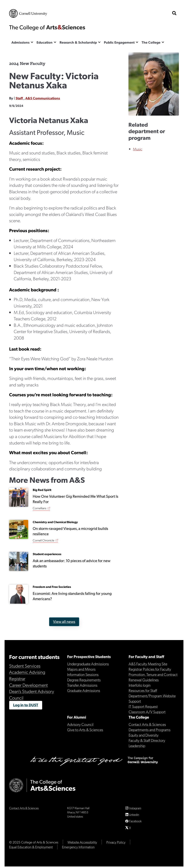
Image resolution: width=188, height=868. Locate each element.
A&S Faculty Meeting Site (148, 664)
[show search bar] (174, 13)
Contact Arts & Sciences (147, 724)
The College (151, 42)
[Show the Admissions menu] (32, 42)
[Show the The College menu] (163, 42)
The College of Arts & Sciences (47, 28)
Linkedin (134, 816)
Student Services (25, 666)
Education (45, 42)
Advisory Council (80, 724)
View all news (64, 622)
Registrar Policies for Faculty (150, 669)
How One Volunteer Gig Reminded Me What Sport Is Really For (75, 499)
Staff (20, 98)
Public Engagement (119, 42)
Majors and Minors (81, 669)
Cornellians (39, 508)
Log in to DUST (26, 705)
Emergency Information (78, 848)
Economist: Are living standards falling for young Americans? (72, 596)
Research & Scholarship (78, 42)
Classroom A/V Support (147, 712)
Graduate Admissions (84, 690)
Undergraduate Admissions (88, 664)
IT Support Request (143, 706)
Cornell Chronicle (43, 540)
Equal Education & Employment (31, 848)
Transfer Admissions (82, 685)
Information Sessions (83, 674)
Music (138, 149)
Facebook (135, 822)
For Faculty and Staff (146, 656)
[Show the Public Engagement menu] (137, 42)
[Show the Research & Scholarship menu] (99, 42)
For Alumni (77, 717)
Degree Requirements (84, 680)
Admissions (20, 42)
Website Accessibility (82, 844)
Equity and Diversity (144, 735)
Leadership (137, 746)
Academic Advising (27, 672)
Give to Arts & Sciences (85, 730)
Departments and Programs (150, 730)
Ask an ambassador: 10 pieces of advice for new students (72, 563)
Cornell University (28, 13)
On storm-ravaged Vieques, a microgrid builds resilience (70, 531)
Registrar (17, 678)
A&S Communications (43, 98)
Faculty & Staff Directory (147, 740)
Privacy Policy (116, 844)
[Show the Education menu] (55, 42)
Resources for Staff (143, 690)
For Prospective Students (89, 656)
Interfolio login (140, 685)
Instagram (135, 809)
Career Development (28, 685)
